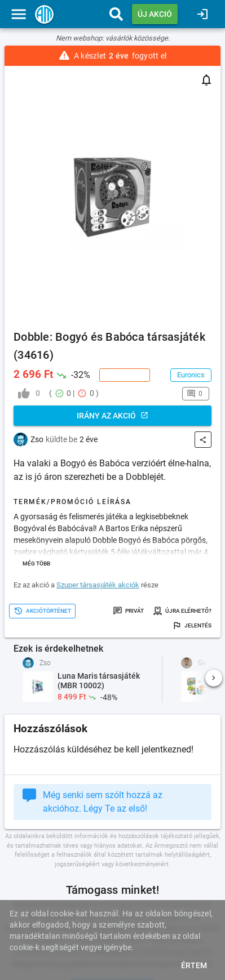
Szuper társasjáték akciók (98, 585)
